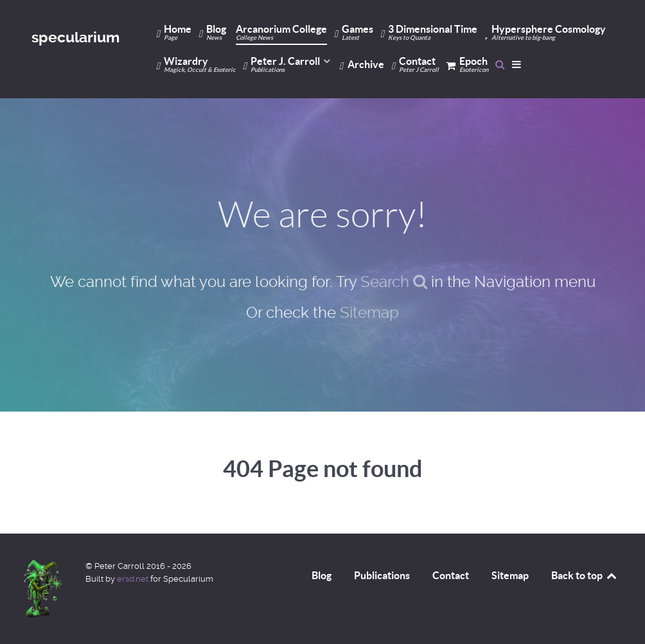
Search (394, 282)
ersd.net (133, 579)
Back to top (585, 575)
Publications (382, 575)
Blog (322, 575)
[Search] (500, 64)
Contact (451, 575)
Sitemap (369, 313)
